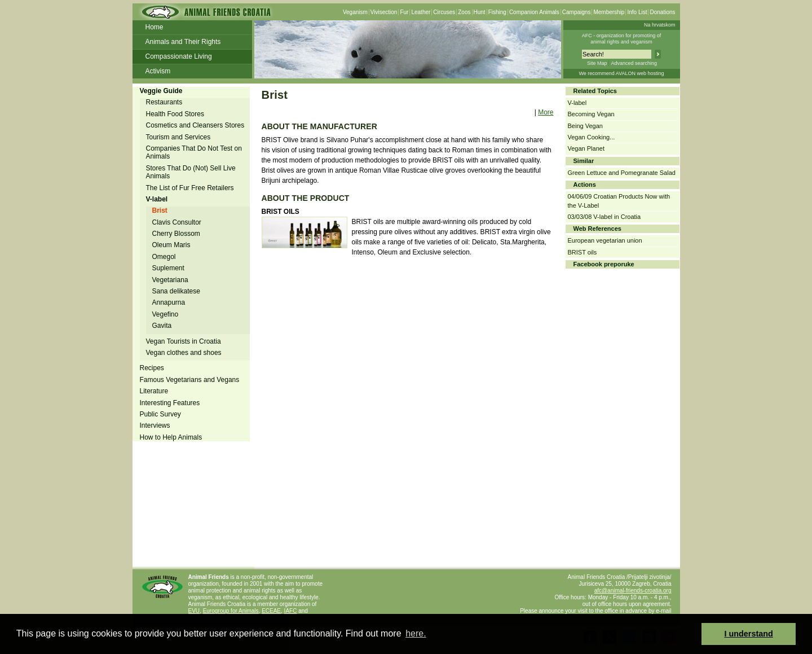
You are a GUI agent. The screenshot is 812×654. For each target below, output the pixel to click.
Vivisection (384, 12)
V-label (157, 199)
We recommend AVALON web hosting (621, 73)
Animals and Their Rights (183, 42)
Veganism (355, 12)
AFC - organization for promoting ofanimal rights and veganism (622, 39)
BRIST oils (582, 252)
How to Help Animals (171, 437)
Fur (404, 12)
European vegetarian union (605, 240)
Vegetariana (170, 280)
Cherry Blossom (176, 234)
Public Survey (160, 414)
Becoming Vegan (591, 114)
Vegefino (166, 314)
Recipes (152, 368)
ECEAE (271, 611)
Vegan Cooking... (592, 137)
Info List (637, 12)
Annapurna (169, 302)
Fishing (497, 12)
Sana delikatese (176, 291)
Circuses (444, 12)
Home (155, 27)
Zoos (464, 12)
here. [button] (416, 633)
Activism (158, 71)
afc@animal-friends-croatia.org (633, 591)
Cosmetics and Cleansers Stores (195, 125)
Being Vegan (585, 126)
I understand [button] (749, 634)
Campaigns (577, 12)
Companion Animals (534, 12)
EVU (194, 611)
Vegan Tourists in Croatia (184, 341)
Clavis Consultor (177, 222)
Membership (609, 12)
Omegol (164, 257)
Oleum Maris (171, 245)
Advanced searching (634, 63)
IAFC (291, 611)
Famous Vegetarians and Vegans (190, 380)
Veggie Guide (161, 91)
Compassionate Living (179, 56)
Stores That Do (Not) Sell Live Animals (191, 172)
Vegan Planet (586, 148)
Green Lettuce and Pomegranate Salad (622, 173)
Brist (160, 210)
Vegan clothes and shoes (184, 353)
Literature (154, 391)
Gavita (162, 326)
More (546, 112)
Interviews (155, 425)
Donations (662, 12)
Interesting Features (170, 403)
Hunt (480, 12)
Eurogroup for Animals (231, 611)
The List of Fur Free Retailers (190, 188)
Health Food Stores (175, 114)
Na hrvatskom (660, 25)
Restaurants (164, 102)
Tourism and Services (178, 137)
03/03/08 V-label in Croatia (604, 217)
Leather (421, 12)
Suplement (168, 268)
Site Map (597, 63)
